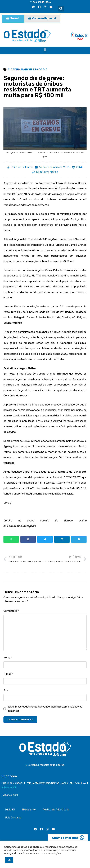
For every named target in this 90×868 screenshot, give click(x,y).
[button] (61, 9)
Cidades (14, 70)
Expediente (29, 810)
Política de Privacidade (56, 810)
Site (6, 690)
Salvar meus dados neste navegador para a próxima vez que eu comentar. (45, 709)
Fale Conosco (13, 818)
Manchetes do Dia (34, 70)
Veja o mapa (9, 787)
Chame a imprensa (68, 838)
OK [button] (9, 860)
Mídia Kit (10, 810)
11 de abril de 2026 (41, 2)
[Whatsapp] (33, 7)
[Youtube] (51, 7)
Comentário (11, 611)
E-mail (8, 674)
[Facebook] (39, 7)
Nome (8, 658)
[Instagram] (45, 7)
